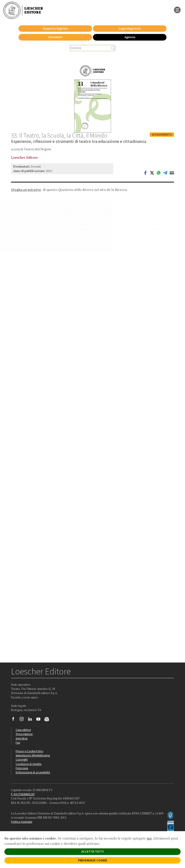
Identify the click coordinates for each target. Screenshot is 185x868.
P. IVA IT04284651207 (23, 794)
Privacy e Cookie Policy (30, 751)
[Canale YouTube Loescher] (40, 720)
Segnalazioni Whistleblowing (33, 755)
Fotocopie (22, 768)
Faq (18, 743)
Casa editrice (23, 730)
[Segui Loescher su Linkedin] (32, 720)
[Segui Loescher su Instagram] (23, 720)
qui (149, 838)
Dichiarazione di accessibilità (33, 772)
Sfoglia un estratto (26, 190)
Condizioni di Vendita (29, 764)
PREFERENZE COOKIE (93, 860)
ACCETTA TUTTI (92, 851)
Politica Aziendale (22, 822)
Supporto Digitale (55, 28)
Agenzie (130, 37)
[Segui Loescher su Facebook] (15, 720)
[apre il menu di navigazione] (177, 9)
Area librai (22, 738)
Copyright (22, 760)
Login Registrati (130, 28)
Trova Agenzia (24, 734)
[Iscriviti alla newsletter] (48, 720)
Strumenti (55, 37)
